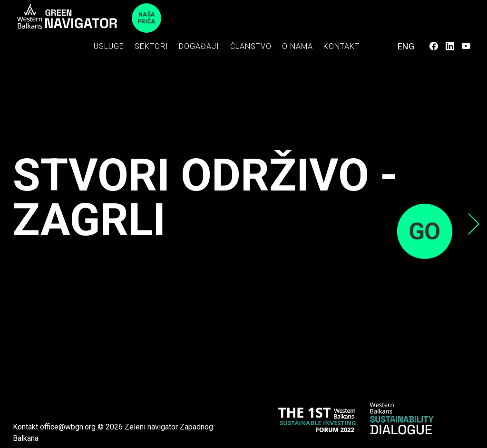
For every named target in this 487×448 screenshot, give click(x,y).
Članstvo (251, 46)
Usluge (109, 46)
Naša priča (147, 18)
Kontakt (341, 46)
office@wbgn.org (68, 427)
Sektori (151, 46)
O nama (297, 46)
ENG (406, 46)
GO (424, 231)
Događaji (199, 46)
